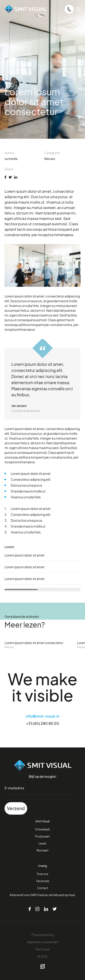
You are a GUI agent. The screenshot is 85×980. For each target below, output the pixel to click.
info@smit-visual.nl (42, 716)
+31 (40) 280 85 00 (43, 723)
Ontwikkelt (42, 829)
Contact (43, 888)
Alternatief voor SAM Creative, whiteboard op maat (42, 895)
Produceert (42, 836)
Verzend (16, 808)
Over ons (42, 874)
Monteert (42, 850)
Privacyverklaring (42, 935)
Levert (42, 843)
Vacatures (43, 881)
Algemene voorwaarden (43, 942)
